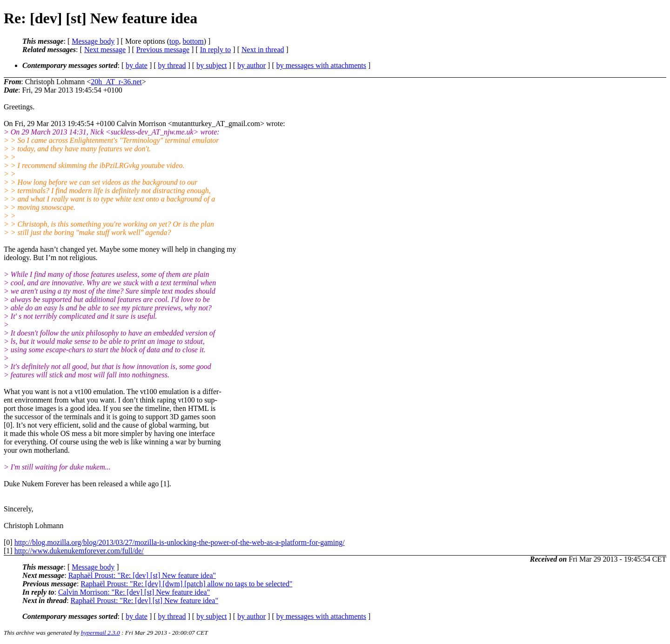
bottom (193, 41)
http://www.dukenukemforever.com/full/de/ (79, 551)
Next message (105, 50)
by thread (172, 65)
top (174, 41)
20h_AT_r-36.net (116, 82)
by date (137, 65)
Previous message (163, 50)
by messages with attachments (321, 65)
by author (251, 65)
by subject (211, 65)
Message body (93, 41)
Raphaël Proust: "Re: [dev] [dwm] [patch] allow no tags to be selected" (186, 584)
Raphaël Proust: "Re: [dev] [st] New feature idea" (142, 575)
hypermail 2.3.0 (100, 633)
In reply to (216, 50)
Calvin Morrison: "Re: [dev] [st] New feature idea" (134, 592)
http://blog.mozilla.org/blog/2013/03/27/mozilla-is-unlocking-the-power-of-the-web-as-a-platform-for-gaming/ (180, 542)
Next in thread (263, 50)
